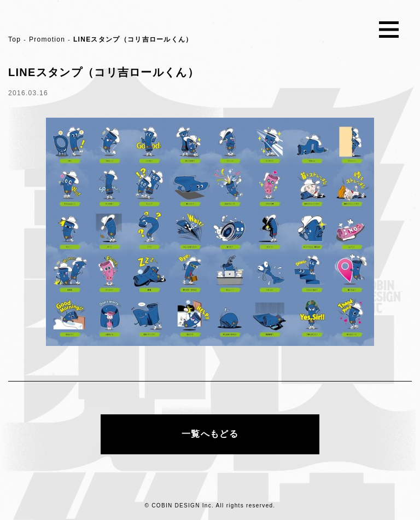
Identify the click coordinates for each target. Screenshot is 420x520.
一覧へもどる (210, 434)
